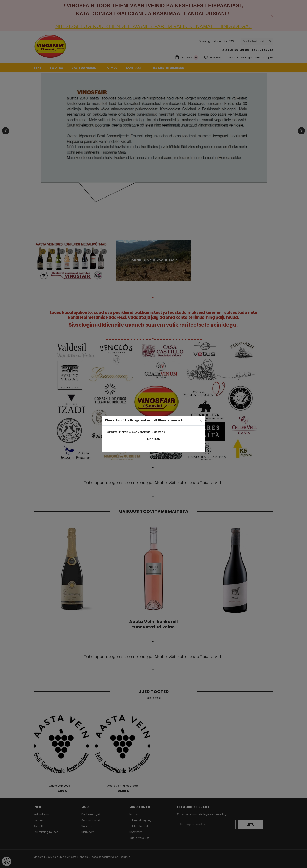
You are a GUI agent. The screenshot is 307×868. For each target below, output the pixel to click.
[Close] (201, 421)
